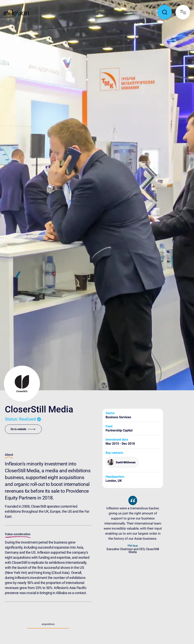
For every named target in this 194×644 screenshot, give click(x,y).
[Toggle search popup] (164, 12)
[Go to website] (23, 429)
